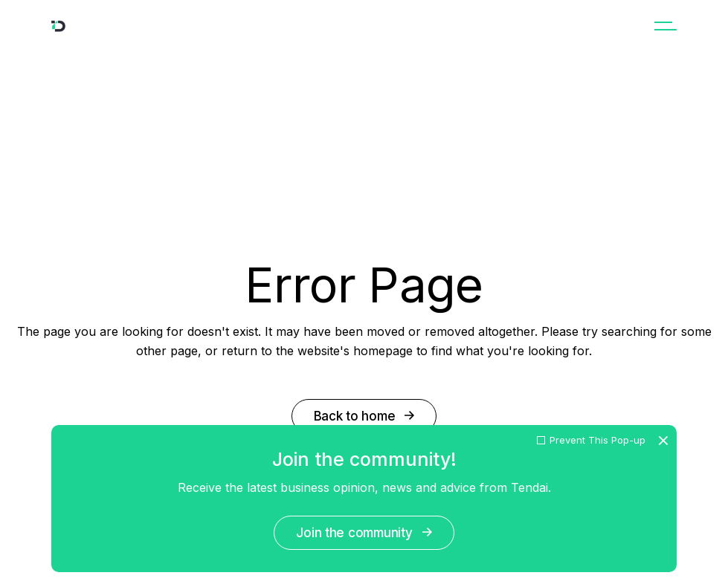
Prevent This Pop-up (597, 440)
